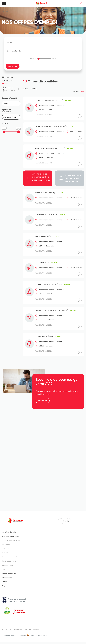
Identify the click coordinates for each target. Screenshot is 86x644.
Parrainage (6, 544)
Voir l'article (43, 401)
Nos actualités (7, 565)
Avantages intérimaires (10, 536)
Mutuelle (5, 553)
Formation (6, 549)
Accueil (5, 11)
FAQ (3, 569)
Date (82, 91)
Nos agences (7, 577)
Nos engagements (9, 561)
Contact (5, 582)
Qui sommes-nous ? (9, 557)
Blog (3, 586)
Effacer (5, 84)
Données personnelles (39, 635)
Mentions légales (10, 635)
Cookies (23, 635)
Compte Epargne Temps (11, 540)
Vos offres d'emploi (9, 532)
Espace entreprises (9, 573)
